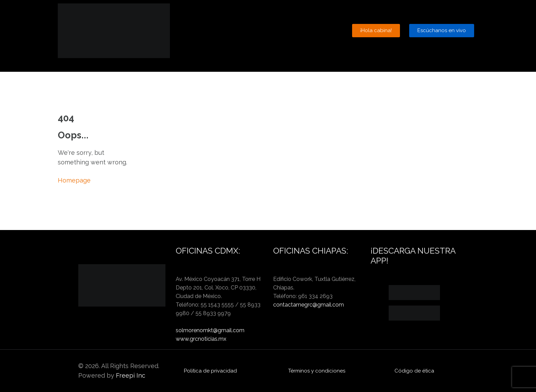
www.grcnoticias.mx (201, 339)
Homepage (74, 180)
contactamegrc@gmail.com (309, 305)
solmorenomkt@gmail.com (210, 330)
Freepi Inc (131, 375)
